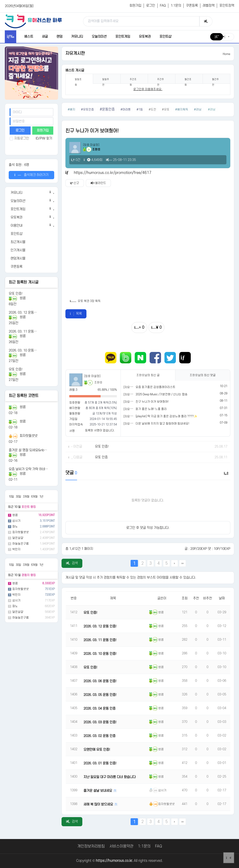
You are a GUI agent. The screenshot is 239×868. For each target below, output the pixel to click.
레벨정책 (209, 6)
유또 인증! (16, 294)
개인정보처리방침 (91, 846)
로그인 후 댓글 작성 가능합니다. (148, 528)
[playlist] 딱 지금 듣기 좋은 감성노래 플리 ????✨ (166, 416)
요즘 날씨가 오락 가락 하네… (28, 469)
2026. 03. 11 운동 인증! (100, 640)
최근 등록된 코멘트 (24, 396)
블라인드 (99, 183)
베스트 (29, 37)
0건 (76, 160)
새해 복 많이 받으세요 (99, 804)
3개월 (26, 497)
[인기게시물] (31, 250)
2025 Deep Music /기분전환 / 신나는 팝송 (162, 394)
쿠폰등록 (192, 6)
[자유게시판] (131, 387)
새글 (45, 37)
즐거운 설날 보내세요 (98, 791)
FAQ (163, 6)
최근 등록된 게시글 (24, 282)
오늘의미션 (99, 37)
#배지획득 (182, 110)
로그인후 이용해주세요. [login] (148, 89)
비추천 (208, 598)
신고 (75, 183)
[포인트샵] (31, 234)
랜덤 (59, 37)
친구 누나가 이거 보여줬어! (152, 402)
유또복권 (145, 37)
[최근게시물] (31, 242)
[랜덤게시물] (31, 259)
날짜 (222, 598)
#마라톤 (126, 110)
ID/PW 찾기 (44, 138)
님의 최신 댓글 (203, 375)
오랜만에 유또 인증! (97, 750)
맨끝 (183, 563)
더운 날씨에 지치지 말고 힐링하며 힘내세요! (162, 424)
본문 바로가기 (0, 0)
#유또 (166, 110)
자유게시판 (75, 54)
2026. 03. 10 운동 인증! (100, 654)
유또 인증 (101, 457)
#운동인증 (107, 109)
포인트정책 (227, 6)
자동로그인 (19, 138)
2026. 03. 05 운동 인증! (100, 695)
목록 (76, 314)
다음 (175, 563)
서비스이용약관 (121, 846)
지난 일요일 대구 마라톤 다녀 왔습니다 (110, 777)
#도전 (152, 110)
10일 (11, 497)
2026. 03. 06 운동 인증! (100, 681)
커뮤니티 (77, 37)
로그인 (151, 6)
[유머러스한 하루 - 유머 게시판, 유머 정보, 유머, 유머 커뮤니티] (33, 21)
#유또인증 (87, 110)
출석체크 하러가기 (31, 175)
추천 (196, 598)
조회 (185, 598)
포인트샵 (165, 37)
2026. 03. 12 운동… (23, 313)
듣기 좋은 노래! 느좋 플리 (151, 409)
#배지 (71, 110)
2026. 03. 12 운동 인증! (100, 626)
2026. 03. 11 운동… (23, 332)
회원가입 (135, 6)
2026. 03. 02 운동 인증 (99, 736)
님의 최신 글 (148, 375)
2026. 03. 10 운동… (23, 350)
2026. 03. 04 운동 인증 (99, 709)
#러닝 (198, 110)
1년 (41, 497)
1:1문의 (176, 6)
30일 (18, 497)
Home (227, 54)
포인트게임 (123, 37)
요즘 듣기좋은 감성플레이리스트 (156, 387)
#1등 (140, 110)
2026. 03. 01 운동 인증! (100, 763)
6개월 (34, 497)
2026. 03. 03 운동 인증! (100, 722)
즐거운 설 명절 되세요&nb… (28, 450)
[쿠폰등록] (31, 267)
